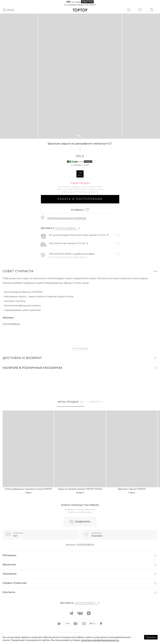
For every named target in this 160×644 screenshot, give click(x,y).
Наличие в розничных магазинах (67, 218)
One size (80, 174)
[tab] (71, 403)
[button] (78, 136)
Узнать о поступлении (80, 199)
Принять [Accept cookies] (151, 637)
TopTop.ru (80, 10)
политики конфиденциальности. (100, 640)
